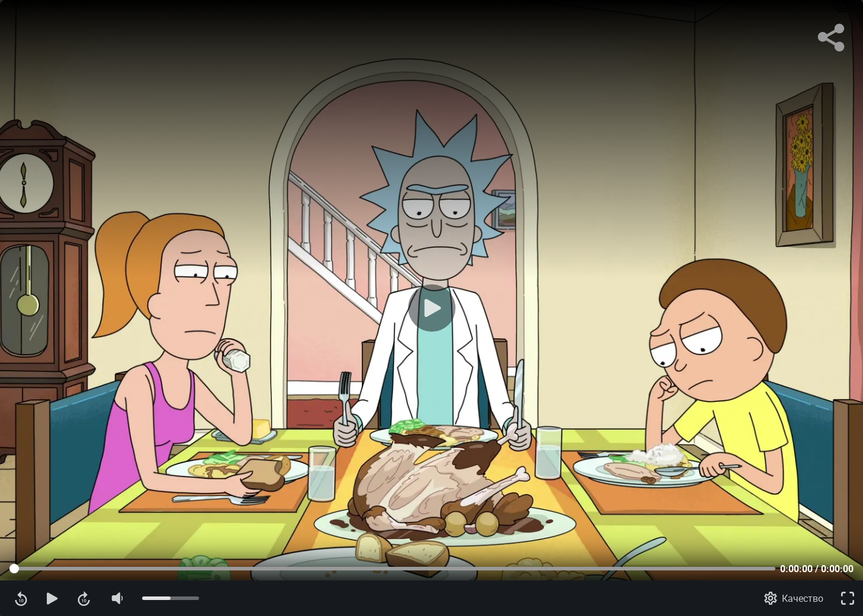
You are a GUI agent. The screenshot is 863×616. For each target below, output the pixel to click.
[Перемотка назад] (21, 598)
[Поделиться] (831, 38)
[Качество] (794, 598)
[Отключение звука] (117, 598)
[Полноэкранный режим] (848, 598)
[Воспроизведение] (432, 308)
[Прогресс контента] (392, 569)
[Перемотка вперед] (84, 598)
